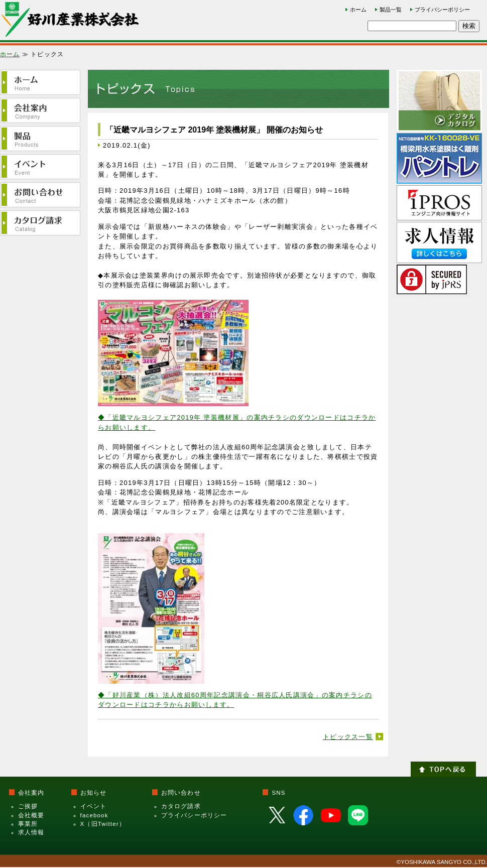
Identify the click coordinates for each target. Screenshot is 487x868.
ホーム (358, 10)
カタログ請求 (181, 806)
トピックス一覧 (348, 737)
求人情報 (31, 832)
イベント (94, 806)
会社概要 (31, 815)
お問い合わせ (181, 793)
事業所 (28, 824)
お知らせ (94, 793)
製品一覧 (391, 10)
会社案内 (31, 793)
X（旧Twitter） (103, 824)
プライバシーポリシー (442, 10)
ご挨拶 (28, 806)
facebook (94, 815)
